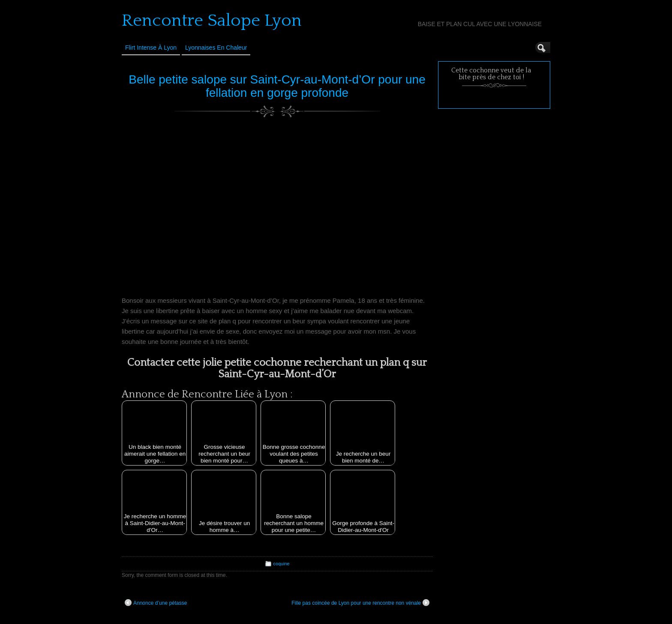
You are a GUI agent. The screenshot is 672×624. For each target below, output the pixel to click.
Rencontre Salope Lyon (212, 21)
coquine (282, 564)
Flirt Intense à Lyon (151, 48)
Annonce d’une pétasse (156, 603)
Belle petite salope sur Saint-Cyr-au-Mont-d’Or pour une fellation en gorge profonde (277, 86)
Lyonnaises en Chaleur (216, 48)
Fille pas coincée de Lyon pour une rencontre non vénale (360, 603)
